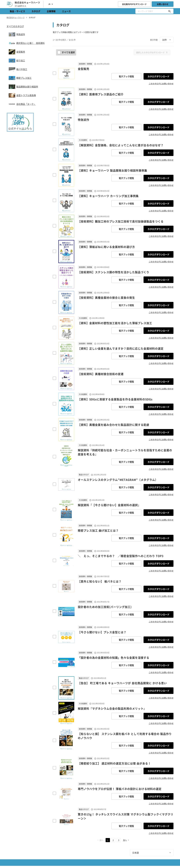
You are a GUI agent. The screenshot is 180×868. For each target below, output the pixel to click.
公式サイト (20, 6)
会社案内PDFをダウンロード (134, 4)
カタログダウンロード (159, 76)
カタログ (36, 11)
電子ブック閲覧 (126, 76)
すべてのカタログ (15, 26)
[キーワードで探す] (170, 11)
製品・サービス (17, 11)
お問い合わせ (163, 4)
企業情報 (51, 11)
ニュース (66, 11)
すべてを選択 (66, 52)
